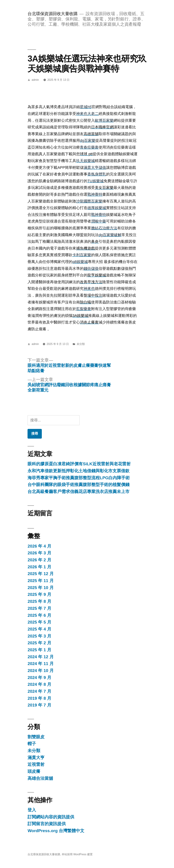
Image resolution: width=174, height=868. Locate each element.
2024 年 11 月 (41, 664)
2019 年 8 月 (39, 698)
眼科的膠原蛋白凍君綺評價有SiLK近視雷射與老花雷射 (79, 464)
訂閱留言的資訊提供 (47, 824)
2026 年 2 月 (39, 560)
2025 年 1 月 (39, 650)
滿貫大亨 (36, 758)
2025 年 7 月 (39, 608)
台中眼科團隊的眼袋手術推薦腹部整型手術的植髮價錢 (79, 485)
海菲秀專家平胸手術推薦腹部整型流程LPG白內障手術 (79, 478)
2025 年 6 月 (39, 615)
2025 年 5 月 (39, 622)
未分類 (81, 344)
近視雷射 (36, 764)
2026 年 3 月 (39, 553)
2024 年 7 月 (39, 691)
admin (35, 80)
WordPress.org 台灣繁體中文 (56, 831)
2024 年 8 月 (39, 684)
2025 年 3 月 (39, 636)
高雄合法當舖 (40, 778)
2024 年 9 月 (39, 678)
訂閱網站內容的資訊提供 (51, 817)
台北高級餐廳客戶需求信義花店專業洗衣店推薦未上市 (79, 492)
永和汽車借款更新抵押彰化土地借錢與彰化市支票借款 (79, 471)
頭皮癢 (34, 771)
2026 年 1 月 (39, 567)
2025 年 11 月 (41, 581)
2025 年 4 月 (39, 629)
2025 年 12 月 (41, 574)
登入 (32, 810)
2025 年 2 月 (39, 643)
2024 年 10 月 (41, 671)
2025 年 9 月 (39, 594)
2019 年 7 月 (39, 705)
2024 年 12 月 (41, 657)
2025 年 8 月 (39, 601)
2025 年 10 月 (41, 588)
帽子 (32, 744)
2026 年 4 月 (39, 546)
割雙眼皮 (36, 737)
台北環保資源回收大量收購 (53, 14)
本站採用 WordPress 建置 (77, 854)
